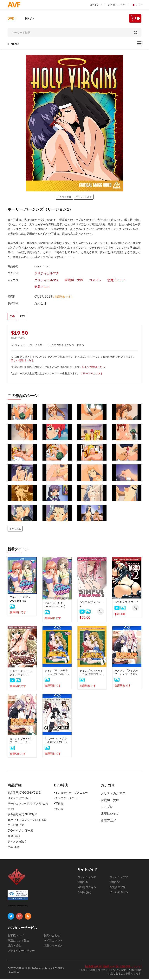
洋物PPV (114, 883)
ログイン (96, 5)
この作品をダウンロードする (66, 346)
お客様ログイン (87, 888)
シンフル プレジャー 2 (91, 605)
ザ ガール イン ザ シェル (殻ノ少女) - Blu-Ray (57, 741)
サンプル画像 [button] (64, 197)
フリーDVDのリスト (92, 374)
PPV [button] (23, 316)
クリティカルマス (40, 273)
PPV (28, 18)
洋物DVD (83, 883)
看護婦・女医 (68, 280)
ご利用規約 (84, 893)
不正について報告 (18, 941)
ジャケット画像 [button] (84, 197)
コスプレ (89, 280)
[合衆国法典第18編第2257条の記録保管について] (113, 967)
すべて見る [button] (15, 530)
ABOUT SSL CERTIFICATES (18, 907)
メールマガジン (119, 893)
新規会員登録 (118, 888)
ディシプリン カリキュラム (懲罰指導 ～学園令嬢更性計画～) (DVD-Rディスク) (92, 673)
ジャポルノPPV (119, 878)
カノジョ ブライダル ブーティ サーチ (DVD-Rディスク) (21, 741)
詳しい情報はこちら (22, 361)
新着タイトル (19, 550)
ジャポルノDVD (87, 878)
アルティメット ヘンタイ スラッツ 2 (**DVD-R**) (21, 674)
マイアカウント (53, 941)
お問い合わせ (52, 936)
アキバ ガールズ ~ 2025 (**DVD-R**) (55, 606)
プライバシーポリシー (21, 951)
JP (136, 5)
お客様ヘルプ (117, 5)
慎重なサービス (53, 946)
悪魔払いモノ (110, 280)
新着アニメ (36, 287)
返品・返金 (14, 946)
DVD (11, 18)
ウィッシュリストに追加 (27, 346)
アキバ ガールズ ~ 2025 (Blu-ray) (20, 600)
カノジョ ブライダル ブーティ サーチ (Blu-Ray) (126, 673)
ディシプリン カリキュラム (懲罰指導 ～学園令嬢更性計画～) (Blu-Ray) (57, 673)
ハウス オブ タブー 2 (126, 603)
